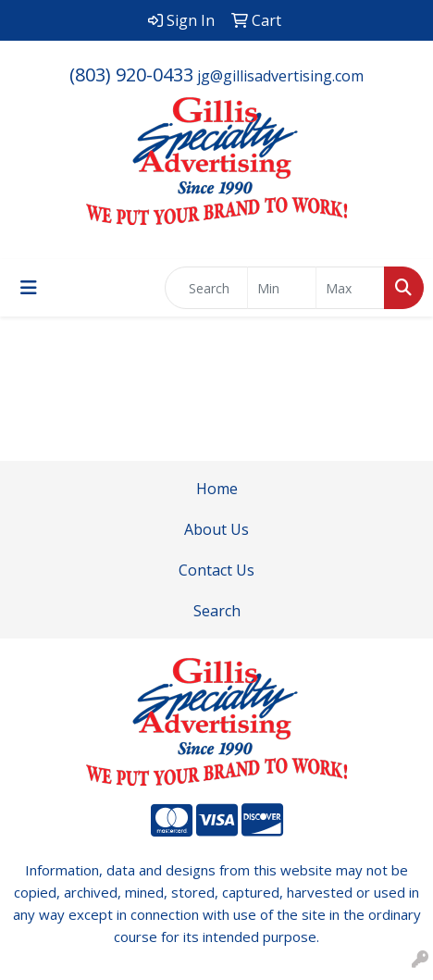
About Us (216, 529)
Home (217, 489)
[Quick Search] (206, 288)
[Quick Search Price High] (350, 288)
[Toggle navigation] (29, 288)
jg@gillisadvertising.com (280, 76)
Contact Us (216, 570)
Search (217, 611)
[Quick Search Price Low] (282, 288)
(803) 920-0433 (131, 74)
